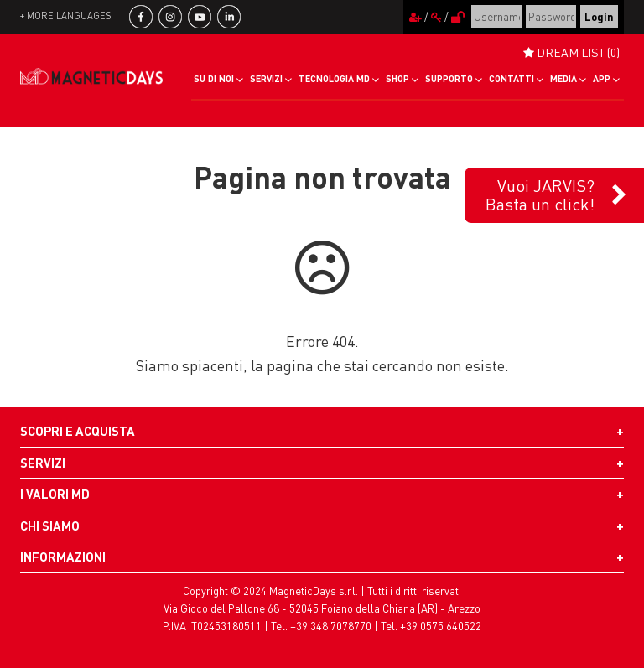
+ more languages (66, 16)
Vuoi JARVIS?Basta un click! (540, 194)
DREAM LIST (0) (571, 52)
